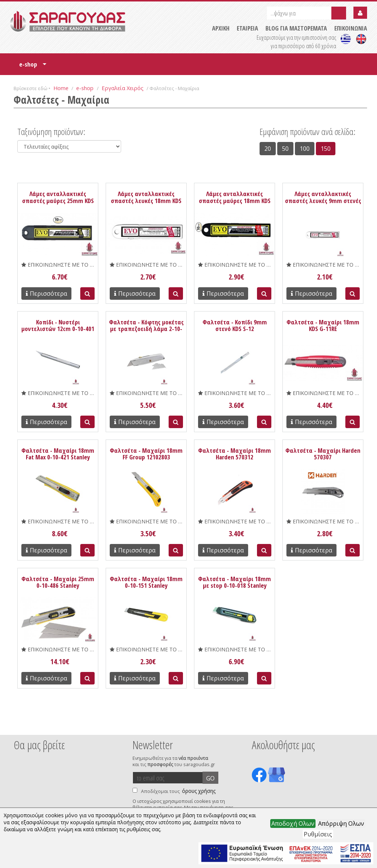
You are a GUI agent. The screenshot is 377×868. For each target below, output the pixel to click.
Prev (18, 725)
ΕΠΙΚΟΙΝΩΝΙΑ (351, 28)
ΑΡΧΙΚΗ (221, 28)
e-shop (33, 67)
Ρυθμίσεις (318, 834)
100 (305, 149)
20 (268, 149)
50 (285, 149)
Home (61, 88)
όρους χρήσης (199, 791)
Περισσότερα (46, 294)
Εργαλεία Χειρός (123, 88)
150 (326, 149)
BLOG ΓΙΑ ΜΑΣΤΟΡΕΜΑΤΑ (296, 28)
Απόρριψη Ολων (341, 823)
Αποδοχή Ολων (293, 823)
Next (356, 725)
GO (210, 778)
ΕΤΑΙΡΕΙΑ (247, 28)
